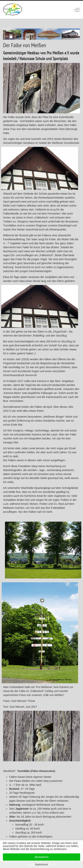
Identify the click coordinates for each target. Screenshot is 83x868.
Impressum (41, 864)
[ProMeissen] (12, 10)
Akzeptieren (42, 857)
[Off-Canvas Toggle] (77, 10)
